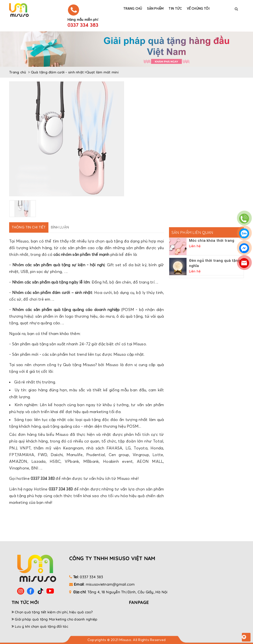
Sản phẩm (155, 8)
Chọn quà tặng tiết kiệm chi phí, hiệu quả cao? (54, 612)
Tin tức (175, 8)
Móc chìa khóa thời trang (212, 240)
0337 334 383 (83, 25)
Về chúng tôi (198, 8)
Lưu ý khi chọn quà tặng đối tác (42, 626)
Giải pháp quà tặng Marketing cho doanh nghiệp (56, 619)
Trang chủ (133, 8)
